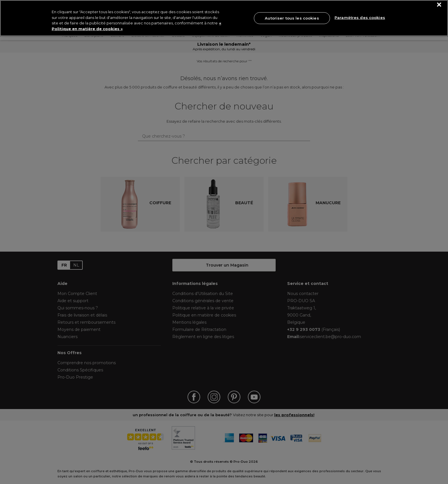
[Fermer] (439, 5)
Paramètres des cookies (360, 18)
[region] (224, 18)
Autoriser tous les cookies (292, 18)
